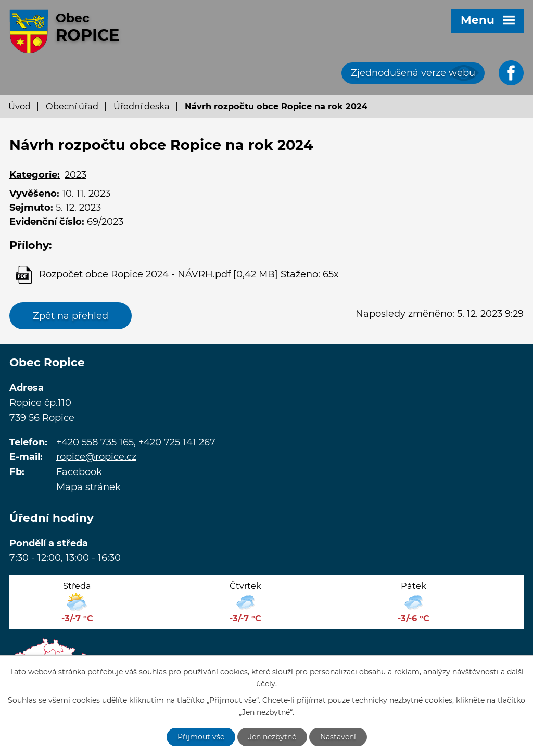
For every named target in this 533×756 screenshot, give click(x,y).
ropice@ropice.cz (96, 457)
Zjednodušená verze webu (413, 73)
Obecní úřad (72, 106)
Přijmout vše (201, 737)
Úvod (20, 106)
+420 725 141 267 (177, 442)
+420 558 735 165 (95, 442)
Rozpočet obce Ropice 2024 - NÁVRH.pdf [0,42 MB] (158, 274)
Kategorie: (35, 175)
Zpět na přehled (71, 316)
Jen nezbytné (272, 737)
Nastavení (338, 737)
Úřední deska (142, 106)
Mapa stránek (88, 487)
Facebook (79, 472)
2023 (75, 175)
